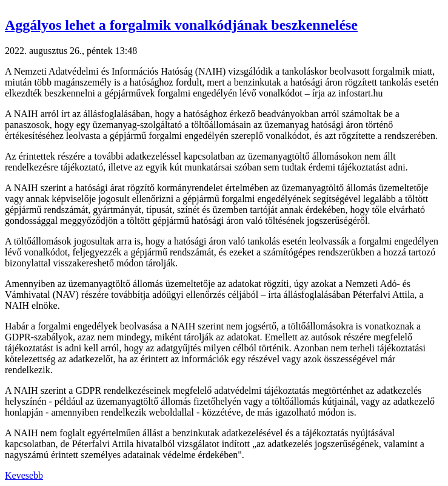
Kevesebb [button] (24, 475)
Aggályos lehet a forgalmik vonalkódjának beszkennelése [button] (181, 25)
